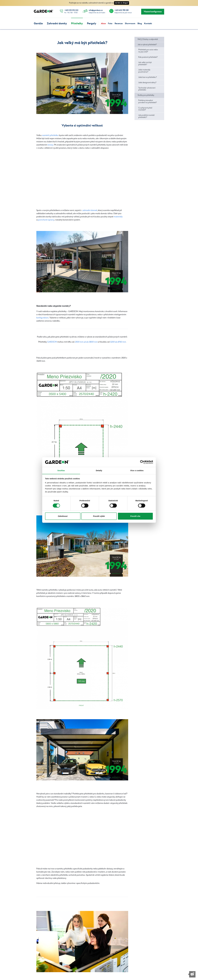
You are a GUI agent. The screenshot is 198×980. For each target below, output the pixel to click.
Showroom (130, 24)
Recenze (119, 24)
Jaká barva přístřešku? (147, 77)
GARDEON (52, 342)
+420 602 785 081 (121, 10)
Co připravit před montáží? (145, 109)
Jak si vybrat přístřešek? (147, 45)
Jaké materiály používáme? (144, 71)
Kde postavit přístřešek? (148, 57)
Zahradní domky (57, 23)
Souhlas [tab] (61, 470)
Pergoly (92, 23)
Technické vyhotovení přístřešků (147, 89)
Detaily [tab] (99, 470)
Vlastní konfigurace (153, 12)
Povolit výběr (99, 516)
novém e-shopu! (122, 3)
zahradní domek (90, 210)
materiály (118, 217)
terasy (51, 145)
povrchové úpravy (46, 220)
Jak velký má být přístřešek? (145, 64)
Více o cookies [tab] (137, 470)
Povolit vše (135, 516)
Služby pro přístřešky (146, 95)
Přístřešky (77, 23)
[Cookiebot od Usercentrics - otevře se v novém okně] (142, 462)
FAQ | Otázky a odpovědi (148, 39)
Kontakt (148, 24)
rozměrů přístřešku (50, 135)
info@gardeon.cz (96, 10)
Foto (110, 24)
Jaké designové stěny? (147, 83)
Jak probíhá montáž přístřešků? (146, 116)
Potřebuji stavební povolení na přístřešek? (147, 102)
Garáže (38, 23)
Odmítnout (63, 516)
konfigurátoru (43, 318)
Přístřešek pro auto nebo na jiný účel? (148, 51)
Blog (140, 24)
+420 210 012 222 (71, 10)
